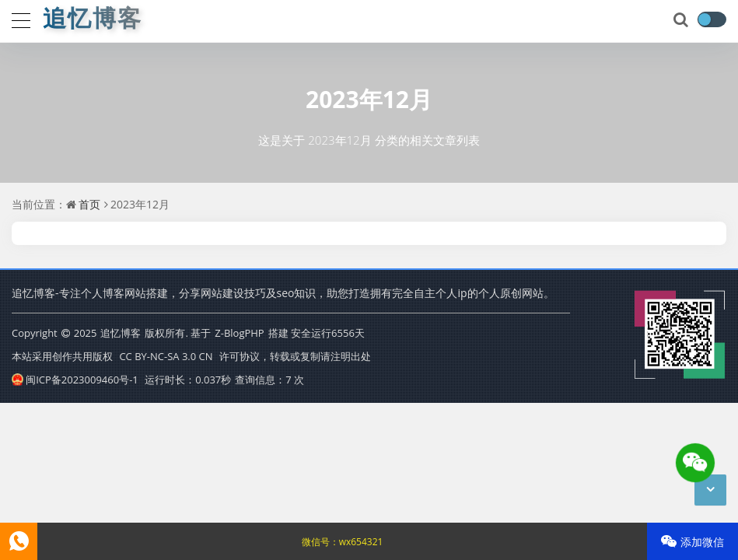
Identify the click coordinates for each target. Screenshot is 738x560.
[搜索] (682, 20)
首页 (89, 204)
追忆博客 (121, 333)
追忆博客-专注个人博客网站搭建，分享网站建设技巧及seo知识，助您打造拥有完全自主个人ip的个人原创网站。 (283, 293)
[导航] (21, 19)
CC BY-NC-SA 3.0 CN (166, 356)
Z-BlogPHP (239, 333)
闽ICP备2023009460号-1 (75, 380)
